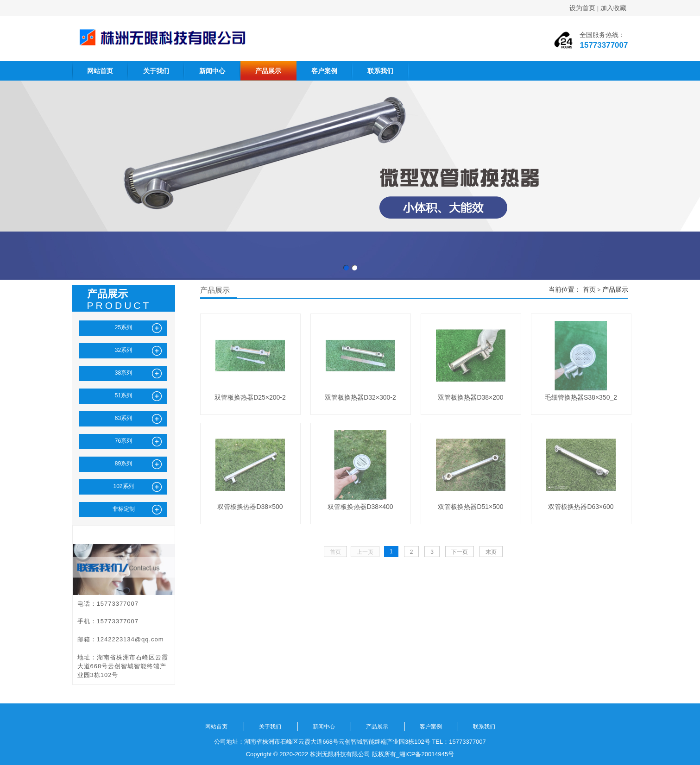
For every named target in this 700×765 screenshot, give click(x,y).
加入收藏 (613, 8)
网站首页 (100, 71)
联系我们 (380, 71)
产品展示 (268, 71)
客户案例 (324, 71)
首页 (589, 289)
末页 (491, 552)
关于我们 (156, 71)
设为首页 (582, 8)
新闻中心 (212, 71)
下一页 (460, 552)
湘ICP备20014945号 (427, 754)
